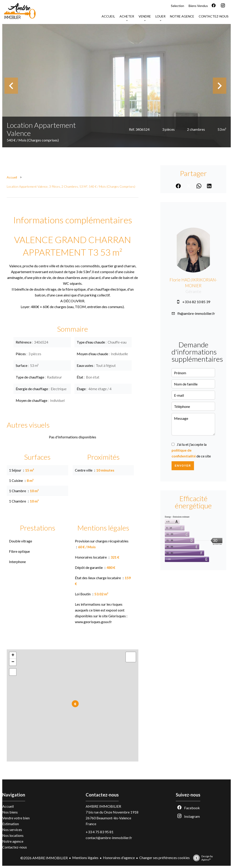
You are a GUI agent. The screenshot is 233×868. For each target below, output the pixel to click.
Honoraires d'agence (119, 858)
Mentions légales (85, 858)
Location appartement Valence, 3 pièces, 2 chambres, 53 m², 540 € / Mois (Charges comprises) (71, 186)
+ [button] (13, 655)
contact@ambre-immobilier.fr (109, 838)
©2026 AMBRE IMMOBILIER (44, 858)
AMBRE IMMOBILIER (103, 806)
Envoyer (183, 466)
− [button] (13, 662)
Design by (202, 858)
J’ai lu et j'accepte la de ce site (191, 450)
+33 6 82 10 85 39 (196, 302)
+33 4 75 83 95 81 (100, 832)
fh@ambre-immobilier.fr (196, 313)
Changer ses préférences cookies (164, 858)
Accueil (12, 177)
